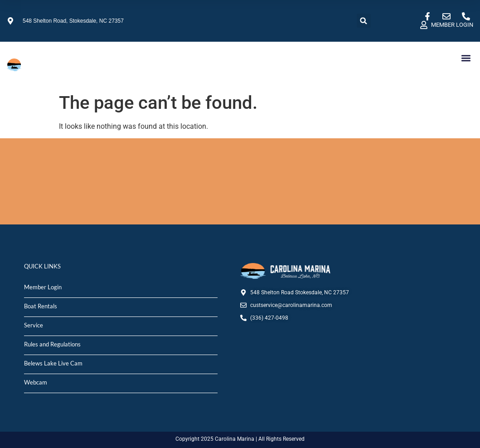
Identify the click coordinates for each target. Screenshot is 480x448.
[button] (364, 21)
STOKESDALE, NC (240, 181)
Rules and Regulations (52, 344)
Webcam (36, 382)
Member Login (43, 287)
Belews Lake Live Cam (53, 363)
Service (34, 325)
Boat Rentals (41, 306)
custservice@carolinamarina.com (291, 305)
